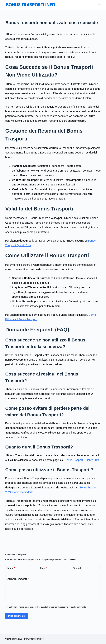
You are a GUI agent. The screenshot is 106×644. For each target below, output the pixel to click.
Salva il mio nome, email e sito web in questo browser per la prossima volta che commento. (48, 607)
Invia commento (17, 616)
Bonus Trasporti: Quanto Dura (82, 460)
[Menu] (99, 5)
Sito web (77, 568)
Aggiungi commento (18, 579)
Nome (11, 568)
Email (44, 568)
